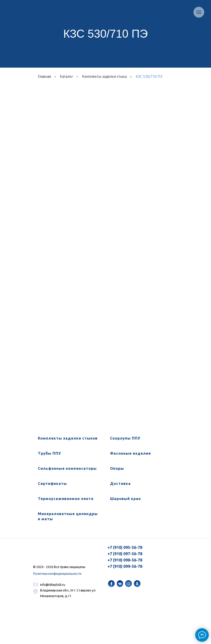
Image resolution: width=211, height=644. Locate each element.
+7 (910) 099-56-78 (125, 566)
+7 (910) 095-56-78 (125, 547)
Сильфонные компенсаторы (67, 468)
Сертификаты (52, 483)
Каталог (67, 76)
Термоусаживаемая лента (66, 498)
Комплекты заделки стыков (68, 438)
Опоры (117, 468)
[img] (111, 584)
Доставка (120, 483)
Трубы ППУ (49, 453)
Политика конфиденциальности (57, 574)
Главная (44, 76)
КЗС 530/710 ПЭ (149, 76)
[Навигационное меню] (199, 12)
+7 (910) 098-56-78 (125, 560)
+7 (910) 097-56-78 (125, 554)
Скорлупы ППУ (125, 438)
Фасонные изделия (130, 453)
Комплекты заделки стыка (104, 76)
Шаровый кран (125, 498)
